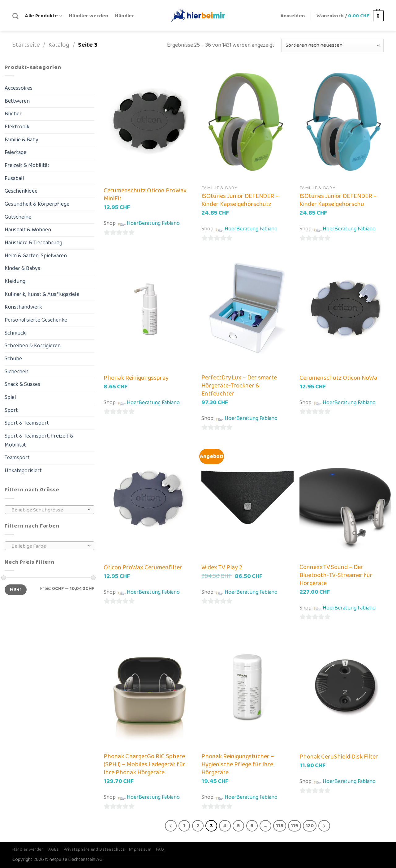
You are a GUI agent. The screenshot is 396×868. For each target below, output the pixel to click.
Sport (11, 410)
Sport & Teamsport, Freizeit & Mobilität (39, 440)
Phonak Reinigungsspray (136, 378)
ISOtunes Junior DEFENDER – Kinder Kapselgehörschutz (240, 200)
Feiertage (15, 152)
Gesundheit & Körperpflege (37, 204)
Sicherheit (17, 372)
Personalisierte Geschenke (36, 320)
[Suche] (15, 16)
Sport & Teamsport (27, 423)
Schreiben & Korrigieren (33, 346)
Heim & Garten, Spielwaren (36, 256)
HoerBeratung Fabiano (153, 223)
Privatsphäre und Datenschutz (94, 849)
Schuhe (13, 359)
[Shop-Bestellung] (332, 45)
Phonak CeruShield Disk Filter (339, 757)
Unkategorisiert (23, 471)
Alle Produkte (44, 16)
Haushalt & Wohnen (28, 230)
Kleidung (15, 281)
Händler (125, 16)
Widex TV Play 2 (222, 567)
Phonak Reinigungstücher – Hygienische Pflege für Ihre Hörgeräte (238, 764)
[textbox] (48, 510)
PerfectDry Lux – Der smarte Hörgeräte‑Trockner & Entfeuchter (239, 386)
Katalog (59, 45)
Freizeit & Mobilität (27, 165)
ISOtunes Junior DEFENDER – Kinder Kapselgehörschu (338, 200)
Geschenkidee (21, 191)
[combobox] (49, 510)
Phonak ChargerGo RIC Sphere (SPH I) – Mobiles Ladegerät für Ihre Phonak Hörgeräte (144, 764)
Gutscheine (18, 217)
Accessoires (19, 88)
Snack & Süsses (22, 384)
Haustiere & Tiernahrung (33, 243)
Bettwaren (17, 101)
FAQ (160, 849)
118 (280, 826)
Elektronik (17, 127)
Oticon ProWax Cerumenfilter (143, 567)
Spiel (10, 397)
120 (310, 826)
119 (295, 826)
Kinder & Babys (22, 268)
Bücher (13, 114)
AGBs (54, 849)
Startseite (26, 45)
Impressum (140, 849)
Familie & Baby (22, 140)
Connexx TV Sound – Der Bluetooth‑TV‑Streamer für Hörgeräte (336, 575)
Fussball (14, 178)
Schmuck (15, 333)
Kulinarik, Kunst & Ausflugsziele (42, 294)
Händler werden (89, 16)
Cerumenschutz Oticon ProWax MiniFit (145, 195)
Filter (16, 590)
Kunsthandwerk (23, 307)
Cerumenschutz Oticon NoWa (338, 378)
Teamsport (17, 458)
